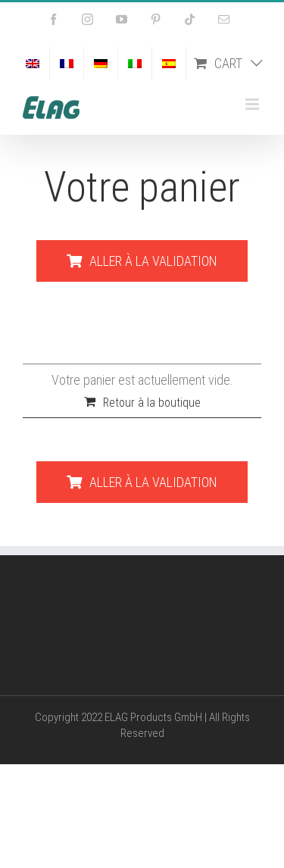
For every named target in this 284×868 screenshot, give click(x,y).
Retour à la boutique (152, 403)
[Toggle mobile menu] (253, 104)
